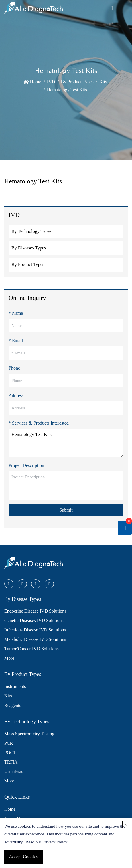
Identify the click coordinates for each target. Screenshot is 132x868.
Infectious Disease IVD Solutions (35, 630)
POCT (10, 753)
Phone (14, 368)
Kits (103, 82)
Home (36, 82)
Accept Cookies (23, 857)
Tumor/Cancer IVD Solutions (31, 649)
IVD (51, 82)
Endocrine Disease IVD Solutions (35, 611)
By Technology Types (31, 231)
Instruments (15, 686)
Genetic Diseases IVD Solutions (34, 620)
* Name (16, 313)
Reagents (13, 705)
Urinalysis (14, 771)
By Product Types (77, 82)
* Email (16, 341)
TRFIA (11, 762)
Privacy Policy (55, 842)
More (9, 658)
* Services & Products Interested (39, 423)
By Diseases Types (29, 248)
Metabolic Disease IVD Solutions (35, 639)
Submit (66, 510)
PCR (9, 743)
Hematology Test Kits (67, 90)
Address (16, 396)
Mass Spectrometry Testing (29, 734)
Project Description (26, 465)
